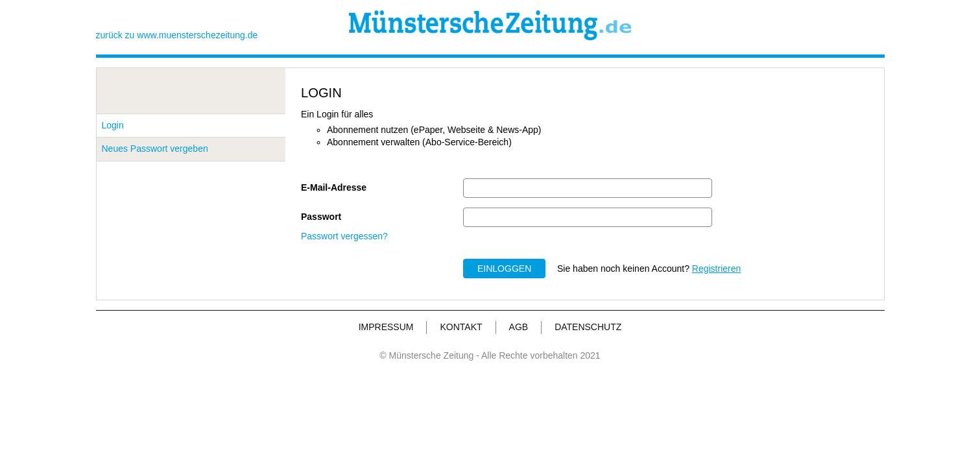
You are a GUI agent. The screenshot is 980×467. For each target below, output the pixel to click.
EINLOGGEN (504, 269)
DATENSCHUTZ (588, 327)
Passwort (321, 217)
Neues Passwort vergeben (155, 149)
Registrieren (716, 269)
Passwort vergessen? (344, 236)
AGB (519, 327)
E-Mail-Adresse (334, 187)
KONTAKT (461, 327)
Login (113, 125)
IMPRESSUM (386, 327)
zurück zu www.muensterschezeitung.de (177, 35)
